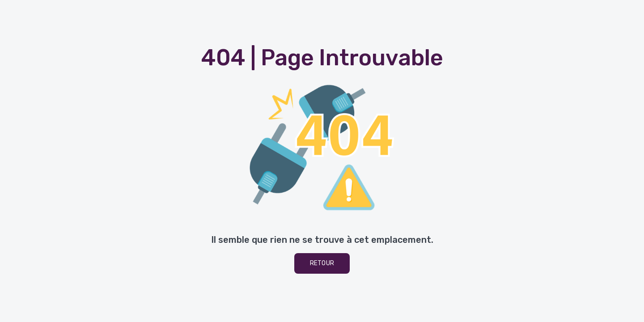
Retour (322, 263)
